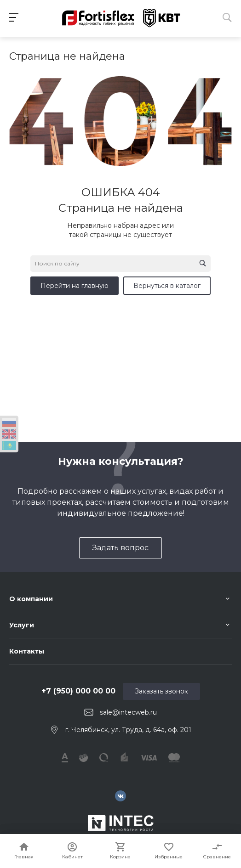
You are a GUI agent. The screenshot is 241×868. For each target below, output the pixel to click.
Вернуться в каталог (167, 286)
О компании (31, 599)
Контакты (27, 651)
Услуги (22, 625)
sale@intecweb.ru (128, 712)
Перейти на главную (75, 286)
